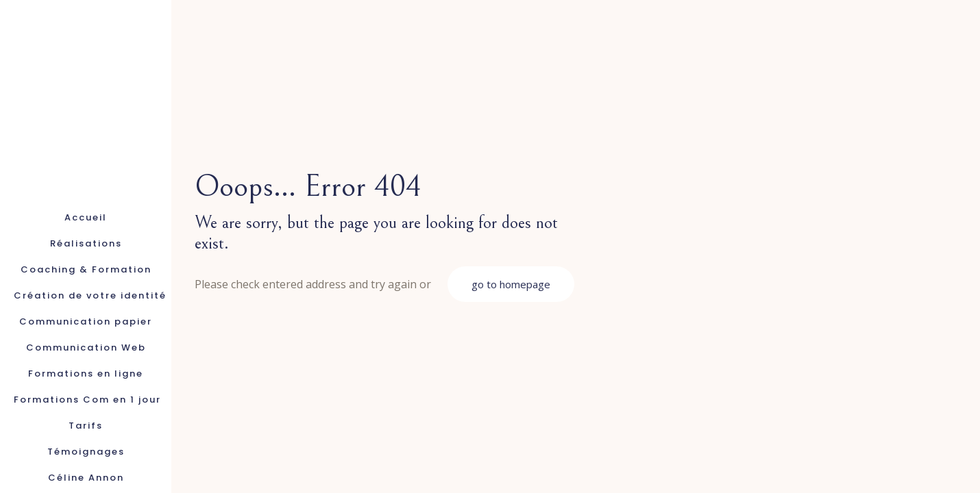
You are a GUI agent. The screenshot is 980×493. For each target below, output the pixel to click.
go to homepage (511, 284)
